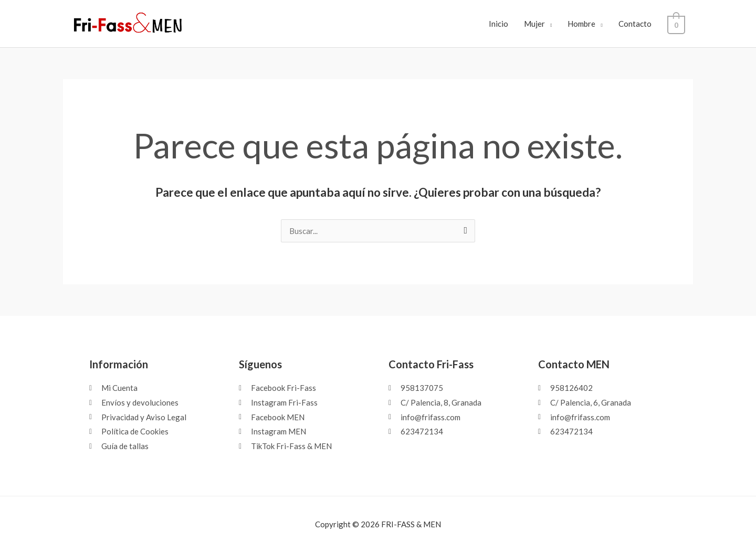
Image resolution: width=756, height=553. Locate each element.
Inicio (502, 24)
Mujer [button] (538, 24)
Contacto (639, 24)
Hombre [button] (586, 24)
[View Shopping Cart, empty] (678, 24)
